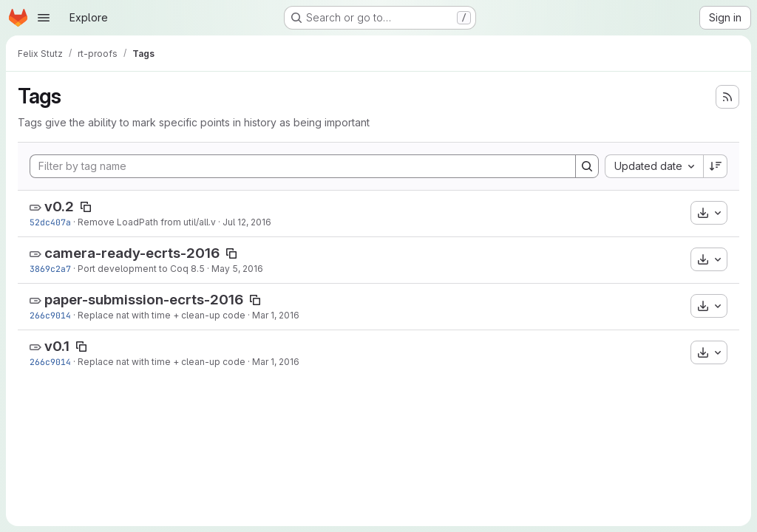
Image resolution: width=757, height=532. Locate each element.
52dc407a (50, 222)
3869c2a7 (50, 269)
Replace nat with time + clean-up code (162, 315)
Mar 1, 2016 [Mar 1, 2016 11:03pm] (276, 315)
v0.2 (59, 207)
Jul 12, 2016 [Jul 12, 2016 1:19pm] (247, 222)
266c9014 (50, 315)
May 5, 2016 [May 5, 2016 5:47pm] (237, 269)
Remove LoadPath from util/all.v (147, 222)
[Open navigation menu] (44, 18)
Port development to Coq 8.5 (141, 269)
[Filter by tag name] (303, 166)
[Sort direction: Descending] (716, 166)
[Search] (587, 166)
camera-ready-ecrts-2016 (132, 253)
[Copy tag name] (86, 207)
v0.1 (57, 346)
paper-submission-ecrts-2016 (144, 300)
